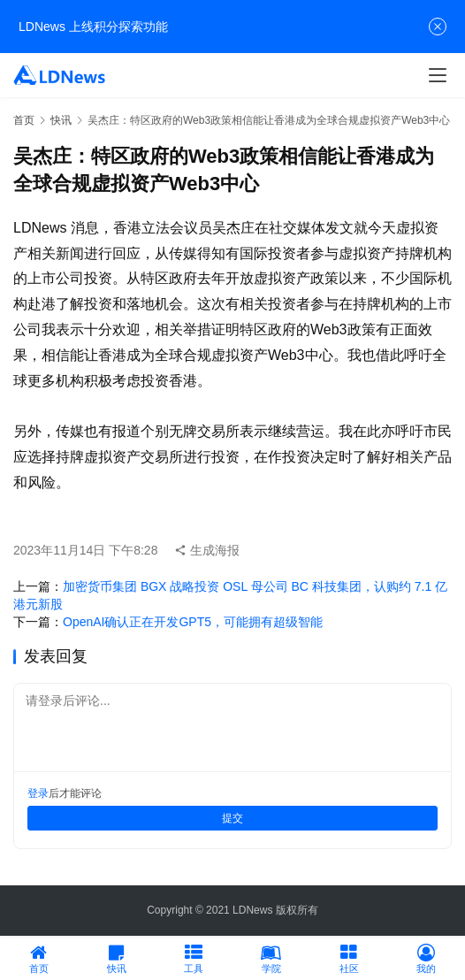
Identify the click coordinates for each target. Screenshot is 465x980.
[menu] (438, 75)
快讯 (61, 120)
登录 (38, 793)
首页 (24, 120)
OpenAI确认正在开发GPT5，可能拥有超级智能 (193, 622)
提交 (232, 818)
